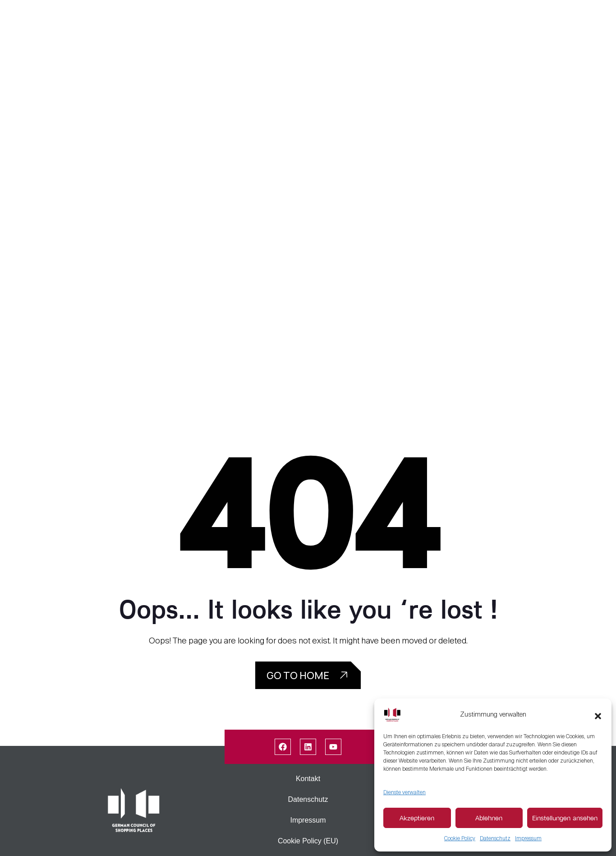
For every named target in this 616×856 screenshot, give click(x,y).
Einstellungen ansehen (565, 818)
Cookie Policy (460, 838)
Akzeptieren (417, 818)
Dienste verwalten (405, 792)
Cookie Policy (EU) (308, 841)
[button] (598, 714)
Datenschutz (495, 838)
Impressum (528, 838)
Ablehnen (489, 818)
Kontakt (308, 779)
